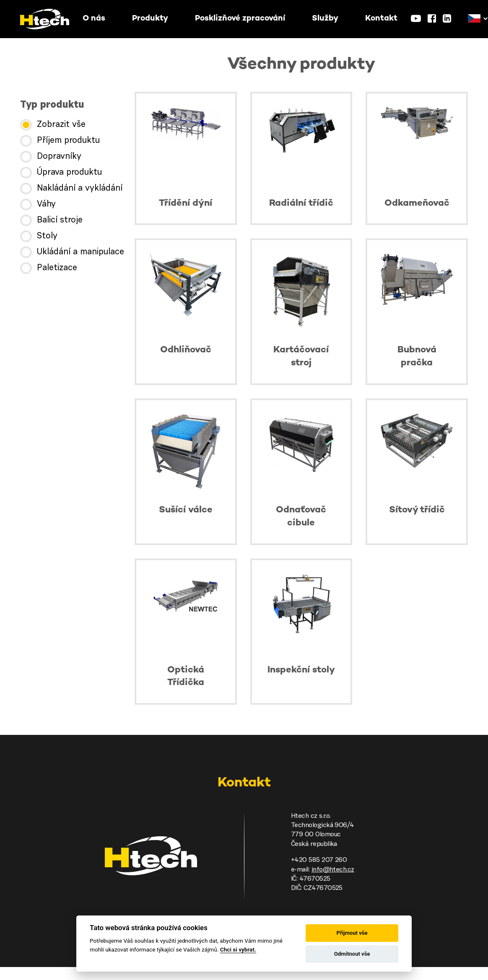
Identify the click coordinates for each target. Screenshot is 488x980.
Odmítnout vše (352, 954)
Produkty (150, 19)
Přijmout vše (352, 933)
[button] (474, 19)
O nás (94, 19)
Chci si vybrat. (238, 949)
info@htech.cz (333, 870)
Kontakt (381, 19)
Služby (325, 19)
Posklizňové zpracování (240, 19)
